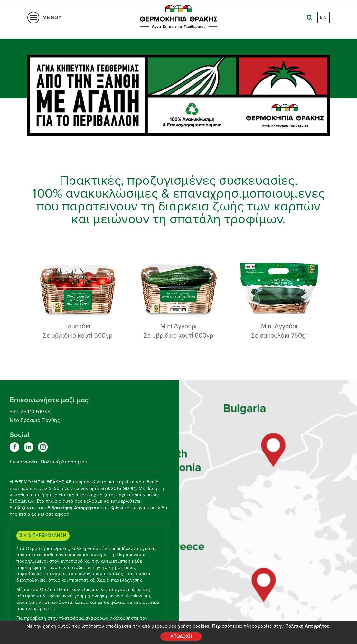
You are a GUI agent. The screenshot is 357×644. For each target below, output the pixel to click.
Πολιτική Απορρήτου (307, 626)
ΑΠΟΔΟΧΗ (181, 636)
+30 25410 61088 (30, 412)
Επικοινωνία (23, 462)
